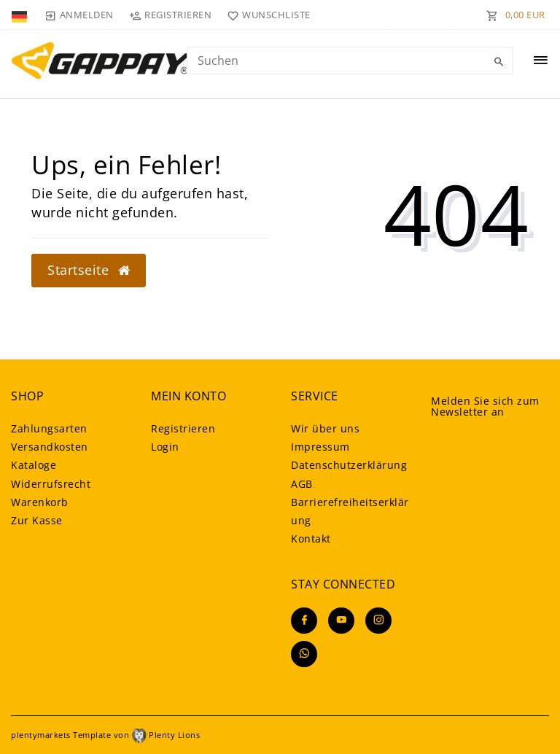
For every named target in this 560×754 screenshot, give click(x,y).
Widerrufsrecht (51, 484)
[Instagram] (378, 621)
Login (165, 447)
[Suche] (499, 62)
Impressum (320, 447)
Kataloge (34, 465)
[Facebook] (304, 621)
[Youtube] (341, 621)
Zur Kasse (37, 520)
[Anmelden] (79, 15)
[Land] (21, 15)
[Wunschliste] (266, 15)
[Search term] (350, 61)
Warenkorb (40, 502)
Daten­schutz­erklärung (349, 465)
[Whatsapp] (304, 654)
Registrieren (183, 428)
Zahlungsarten (49, 428)
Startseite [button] (89, 270)
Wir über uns (325, 428)
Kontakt (311, 539)
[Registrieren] (171, 15)
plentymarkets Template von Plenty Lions (105, 735)
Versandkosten (50, 447)
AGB (302, 484)
